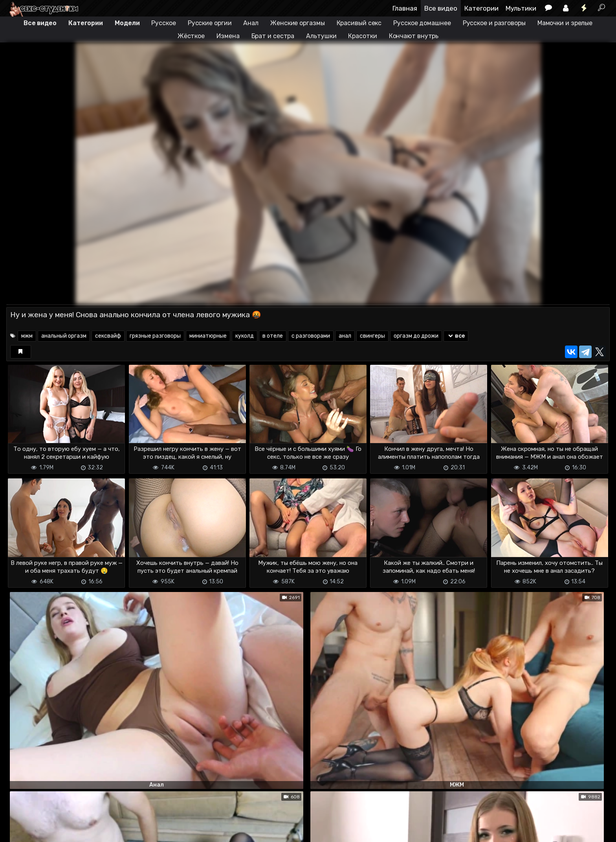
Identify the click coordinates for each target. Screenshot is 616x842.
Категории (481, 8)
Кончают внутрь (414, 36)
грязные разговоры (155, 336)
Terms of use (47, 831)
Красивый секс (359, 23)
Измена (228, 36)
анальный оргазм (64, 336)
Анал (251, 23)
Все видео (441, 8)
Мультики (521, 8)
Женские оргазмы (298, 23)
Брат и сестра (273, 36)
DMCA (19, 831)
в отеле (273, 336)
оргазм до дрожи (416, 336)
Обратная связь (88, 831)
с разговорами (311, 336)
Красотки (362, 36)
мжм (27, 336)
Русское (163, 23)
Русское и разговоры (494, 23)
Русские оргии (210, 23)
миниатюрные (208, 336)
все (456, 336)
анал (345, 336)
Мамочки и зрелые (565, 23)
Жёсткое (191, 36)
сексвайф (108, 336)
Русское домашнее (422, 23)
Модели (127, 23)
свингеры (372, 336)
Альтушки (321, 36)
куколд (245, 336)
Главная (405, 8)
